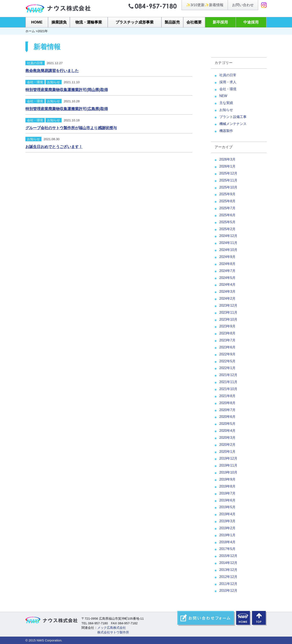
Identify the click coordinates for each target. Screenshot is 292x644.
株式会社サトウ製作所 (113, 632)
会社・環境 (35, 82)
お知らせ (54, 82)
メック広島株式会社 (112, 628)
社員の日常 (35, 63)
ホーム (30, 31)
